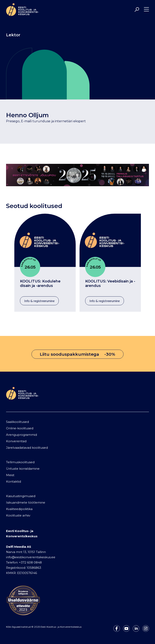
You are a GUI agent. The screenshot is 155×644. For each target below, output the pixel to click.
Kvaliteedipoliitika (19, 509)
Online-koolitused (20, 428)
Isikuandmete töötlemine (26, 502)
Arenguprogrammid (21, 435)
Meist (10, 475)
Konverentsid (16, 441)
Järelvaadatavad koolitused (27, 448)
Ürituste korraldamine (23, 469)
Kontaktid (14, 481)
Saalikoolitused (17, 422)
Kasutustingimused (21, 496)
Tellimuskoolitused (20, 462)
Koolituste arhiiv (18, 515)
